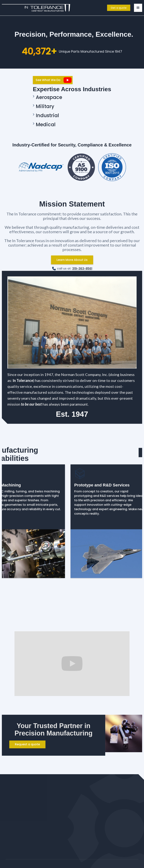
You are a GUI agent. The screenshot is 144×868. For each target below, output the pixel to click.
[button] (138, 8)
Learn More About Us (72, 262)
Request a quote (27, 747)
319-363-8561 (82, 271)
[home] (36, 8)
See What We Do (48, 80)
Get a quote (119, 8)
